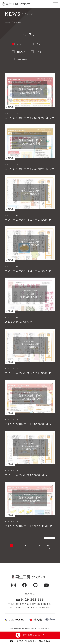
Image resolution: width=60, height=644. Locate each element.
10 (45, 546)
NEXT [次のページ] (50, 539)
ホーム (8, 22)
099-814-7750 (22, 612)
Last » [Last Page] (30, 550)
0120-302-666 (32, 604)
